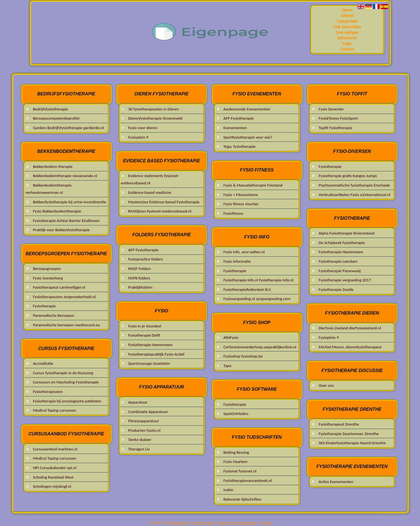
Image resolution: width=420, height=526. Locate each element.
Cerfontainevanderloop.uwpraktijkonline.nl (260, 347)
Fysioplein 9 (138, 137)
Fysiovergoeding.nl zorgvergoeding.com (257, 299)
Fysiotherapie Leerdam (338, 261)
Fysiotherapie (44, 306)
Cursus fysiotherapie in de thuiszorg (63, 373)
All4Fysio (231, 337)
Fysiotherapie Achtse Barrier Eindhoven (66, 221)
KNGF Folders (139, 269)
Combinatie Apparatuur (148, 412)
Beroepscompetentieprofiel (56, 118)
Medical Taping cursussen (55, 410)
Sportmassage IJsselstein (149, 363)
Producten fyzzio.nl (144, 430)
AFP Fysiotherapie (143, 250)
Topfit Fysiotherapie (335, 128)
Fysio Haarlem (236, 462)
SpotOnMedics (236, 414)
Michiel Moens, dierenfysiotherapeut (350, 347)
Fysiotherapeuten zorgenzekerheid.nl (64, 297)
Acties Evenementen (336, 482)
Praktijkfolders (140, 287)
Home (347, 10)
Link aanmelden (347, 27)
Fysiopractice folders (145, 259)
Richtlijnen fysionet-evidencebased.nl (160, 211)
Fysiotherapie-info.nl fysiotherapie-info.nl (259, 280)
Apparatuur (138, 402)
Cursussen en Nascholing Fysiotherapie (66, 382)
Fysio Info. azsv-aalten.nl (244, 252)
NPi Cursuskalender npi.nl (55, 468)
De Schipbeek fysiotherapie (342, 243)
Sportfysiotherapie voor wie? (248, 137)
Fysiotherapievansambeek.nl (248, 481)
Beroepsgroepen (47, 269)
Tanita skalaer (140, 440)
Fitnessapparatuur (144, 421)
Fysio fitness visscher (241, 204)
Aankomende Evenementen (247, 109)
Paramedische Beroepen (54, 315)
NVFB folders (139, 278)
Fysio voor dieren (143, 128)
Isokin (229, 490)
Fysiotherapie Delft (144, 335)
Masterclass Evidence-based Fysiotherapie (164, 202)
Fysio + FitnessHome (241, 195)
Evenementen (235, 128)
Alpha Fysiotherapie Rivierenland (347, 233)
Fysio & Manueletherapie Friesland (253, 185)
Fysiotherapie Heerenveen (150, 345)
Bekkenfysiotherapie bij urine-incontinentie (69, 202)
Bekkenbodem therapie (53, 167)
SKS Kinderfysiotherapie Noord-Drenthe (352, 443)
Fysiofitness (233, 213)
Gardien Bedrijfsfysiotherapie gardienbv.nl (69, 128)
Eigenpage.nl (179, 523)
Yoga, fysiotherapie (240, 146)
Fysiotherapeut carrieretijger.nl (59, 287)
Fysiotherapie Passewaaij (340, 271)
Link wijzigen (347, 32)
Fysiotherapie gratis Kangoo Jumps (348, 176)
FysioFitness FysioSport (338, 118)
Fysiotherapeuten (48, 392)
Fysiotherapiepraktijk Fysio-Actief (156, 354)
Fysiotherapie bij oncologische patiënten (67, 401)
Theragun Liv (139, 449)
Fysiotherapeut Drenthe (339, 424)
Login (347, 44)
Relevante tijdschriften (243, 499)
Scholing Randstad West (53, 477)
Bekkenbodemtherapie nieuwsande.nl (65, 176)
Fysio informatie (237, 261)
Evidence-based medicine (150, 192)
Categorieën (347, 21)
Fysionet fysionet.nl (240, 471)
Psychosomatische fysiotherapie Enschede (354, 185)
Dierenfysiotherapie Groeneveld (155, 118)
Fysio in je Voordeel (145, 326)
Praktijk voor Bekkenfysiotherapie (61, 230)
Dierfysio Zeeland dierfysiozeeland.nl (350, 328)
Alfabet (347, 16)
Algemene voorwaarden (238, 523)
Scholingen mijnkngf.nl (52, 486)
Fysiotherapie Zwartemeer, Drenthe (349, 434)
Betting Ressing (236, 452)
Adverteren (347, 38)
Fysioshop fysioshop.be (243, 356)
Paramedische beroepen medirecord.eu (66, 325)
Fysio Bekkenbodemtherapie (57, 211)
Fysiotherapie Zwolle (336, 289)
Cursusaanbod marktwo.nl (55, 449)
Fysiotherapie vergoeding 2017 (345, 280)
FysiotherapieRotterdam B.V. (248, 289)
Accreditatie (43, 363)
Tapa (227, 366)
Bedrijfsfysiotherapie (51, 109)
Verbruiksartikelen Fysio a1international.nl (355, 195)
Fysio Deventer (331, 109)
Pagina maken (204, 523)
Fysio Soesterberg (48, 278)
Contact (347, 49)
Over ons (326, 385)
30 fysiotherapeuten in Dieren (153, 109)
